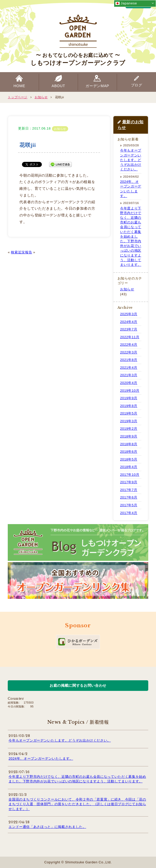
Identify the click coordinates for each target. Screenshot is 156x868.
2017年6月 (129, 497)
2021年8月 (129, 360)
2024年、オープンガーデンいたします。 (41, 758)
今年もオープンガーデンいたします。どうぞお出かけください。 (131, 160)
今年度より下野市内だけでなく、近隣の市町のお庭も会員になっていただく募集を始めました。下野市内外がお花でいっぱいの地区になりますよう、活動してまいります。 (131, 236)
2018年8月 (129, 444)
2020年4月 (129, 383)
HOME (19, 86)
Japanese (126, 3)
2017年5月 (129, 505)
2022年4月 (129, 345)
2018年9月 (129, 436)
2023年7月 (129, 329)
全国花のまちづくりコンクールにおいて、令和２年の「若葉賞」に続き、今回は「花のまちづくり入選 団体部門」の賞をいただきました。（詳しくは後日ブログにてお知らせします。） (77, 804)
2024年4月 (129, 322)
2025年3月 (129, 314)
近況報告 (25, 252)
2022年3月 (129, 352)
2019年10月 (130, 391)
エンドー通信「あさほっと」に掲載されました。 (47, 827)
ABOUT (58, 86)
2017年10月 (130, 475)
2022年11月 (130, 337)
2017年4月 (129, 513)
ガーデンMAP (97, 86)
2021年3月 (129, 375)
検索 (14, 252)
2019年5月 (129, 413)
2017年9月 (129, 482)
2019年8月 (129, 406)
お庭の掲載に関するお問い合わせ (78, 685)
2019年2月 (129, 429)
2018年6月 (129, 452)
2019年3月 (129, 421)
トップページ (18, 97)
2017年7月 (129, 490)
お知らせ (41, 97)
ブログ (137, 85)
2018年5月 (129, 459)
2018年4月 (129, 467)
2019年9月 (129, 398)
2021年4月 (129, 368)
